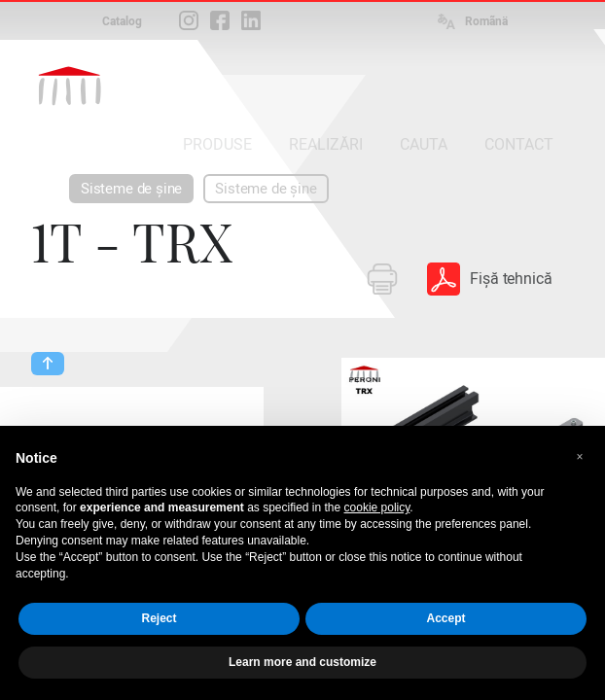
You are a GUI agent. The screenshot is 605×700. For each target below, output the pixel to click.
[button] (580, 457)
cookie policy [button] (377, 507)
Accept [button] (445, 618)
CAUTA (424, 144)
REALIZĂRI (326, 144)
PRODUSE (217, 144)
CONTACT (519, 144)
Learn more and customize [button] (302, 662)
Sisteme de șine (131, 189)
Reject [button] (159, 618)
